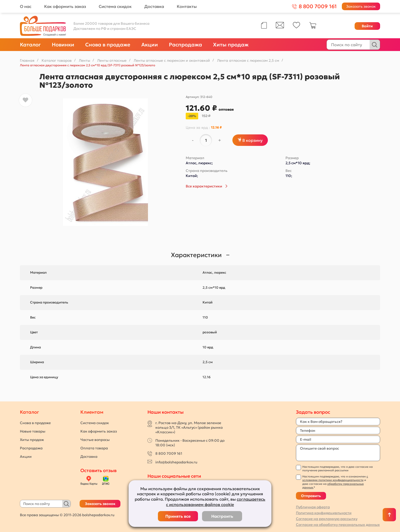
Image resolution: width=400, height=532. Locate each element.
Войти (367, 26)
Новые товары (33, 431)
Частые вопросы (95, 440)
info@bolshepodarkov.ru (176, 462)
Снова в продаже (108, 45)
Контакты (187, 6)
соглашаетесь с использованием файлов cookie (216, 502)
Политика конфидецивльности (324, 513)
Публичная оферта (313, 507)
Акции (150, 45)
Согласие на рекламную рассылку (327, 519)
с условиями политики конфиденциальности (335, 478)
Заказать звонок (361, 6)
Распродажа (185, 45)
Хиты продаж (231, 45)
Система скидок (115, 6)
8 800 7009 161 (169, 453)
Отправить (311, 496)
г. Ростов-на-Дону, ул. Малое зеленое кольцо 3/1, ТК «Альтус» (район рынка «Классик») (189, 427)
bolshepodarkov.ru (98, 515)
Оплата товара (94, 448)
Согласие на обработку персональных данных (338, 525)
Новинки (63, 45)
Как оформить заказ (65, 6)
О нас (26, 6)
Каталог (30, 45)
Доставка (154, 6)
